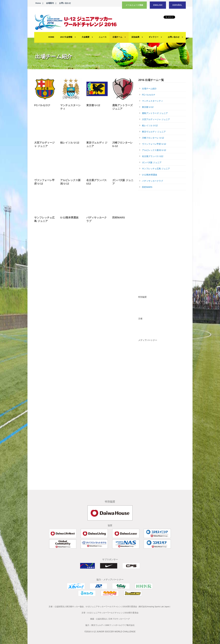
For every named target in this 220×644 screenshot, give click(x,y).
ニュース (103, 37)
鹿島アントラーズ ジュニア (155, 113)
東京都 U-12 (93, 105)
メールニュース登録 (134, 5)
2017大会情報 (66, 37)
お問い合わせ (65, 3)
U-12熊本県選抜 (69, 218)
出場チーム (117, 37)
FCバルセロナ (42, 105)
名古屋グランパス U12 (153, 156)
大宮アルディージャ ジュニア (156, 119)
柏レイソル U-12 (70, 143)
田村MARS (119, 218)
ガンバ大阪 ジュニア (152, 162)
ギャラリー (154, 37)
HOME (51, 37)
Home (38, 3)
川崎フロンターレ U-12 (153, 138)
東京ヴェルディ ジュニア (154, 132)
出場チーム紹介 (149, 89)
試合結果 (136, 37)
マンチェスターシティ (152, 101)
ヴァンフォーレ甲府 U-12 (154, 144)
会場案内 (50, 3)
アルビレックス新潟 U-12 (154, 150)
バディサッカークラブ (152, 181)
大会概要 (86, 37)
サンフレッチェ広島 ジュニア (156, 169)
